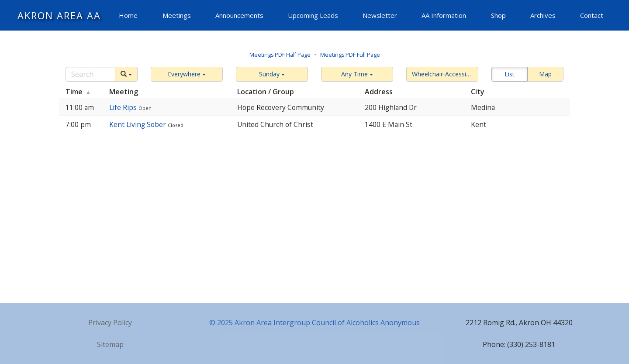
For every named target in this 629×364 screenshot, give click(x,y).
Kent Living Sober (138, 124)
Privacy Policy (110, 323)
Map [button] (545, 74)
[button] (187, 74)
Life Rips (124, 107)
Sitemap (110, 344)
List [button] (510, 74)
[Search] (90, 74)
